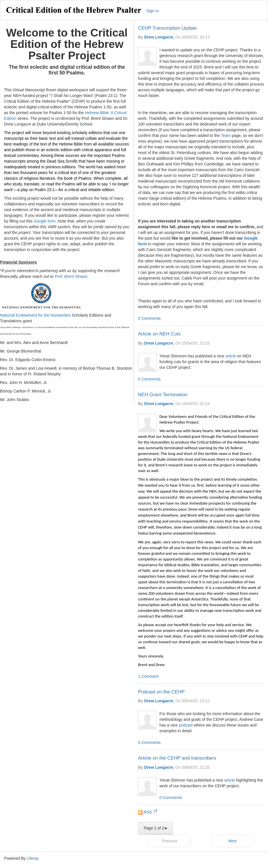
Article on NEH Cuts (159, 334)
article (231, 356)
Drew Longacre (159, 37)
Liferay (33, 858)
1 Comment (148, 676)
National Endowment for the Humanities (35, 315)
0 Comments (149, 318)
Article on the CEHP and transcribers (177, 758)
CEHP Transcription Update (167, 28)
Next (232, 841)
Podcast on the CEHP (161, 692)
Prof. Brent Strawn (71, 276)
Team (226, 135)
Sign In (153, 11)
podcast (186, 725)
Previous (169, 841)
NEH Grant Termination (163, 395)
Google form (45, 221)
